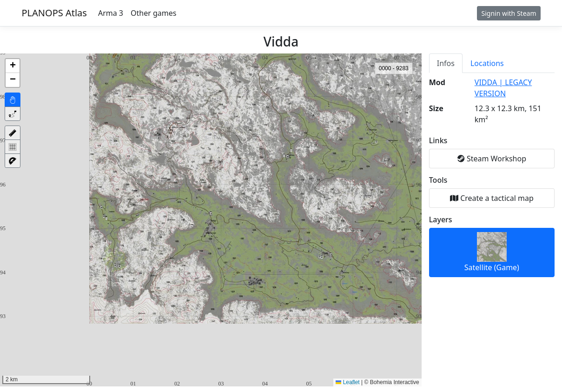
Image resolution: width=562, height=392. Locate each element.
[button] (13, 66)
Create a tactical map (492, 198)
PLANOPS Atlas (54, 13)
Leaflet (347, 382)
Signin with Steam (509, 13)
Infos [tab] (446, 63)
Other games (153, 13)
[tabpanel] (492, 177)
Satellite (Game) (492, 252)
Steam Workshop (492, 159)
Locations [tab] (487, 63)
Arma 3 (111, 13)
